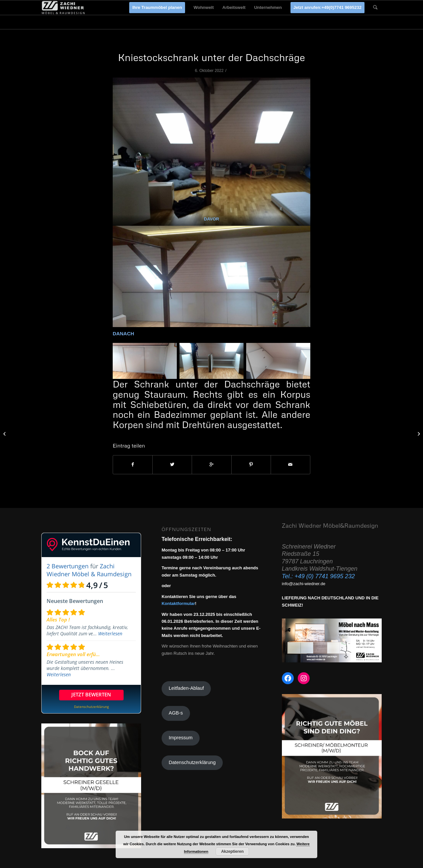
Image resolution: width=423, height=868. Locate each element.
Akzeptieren (232, 851)
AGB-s (176, 713)
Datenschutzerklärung (192, 762)
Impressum (180, 738)
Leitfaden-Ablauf (186, 688)
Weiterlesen (110, 634)
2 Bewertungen (68, 566)
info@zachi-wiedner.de (304, 584)
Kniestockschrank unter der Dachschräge (211, 57)
